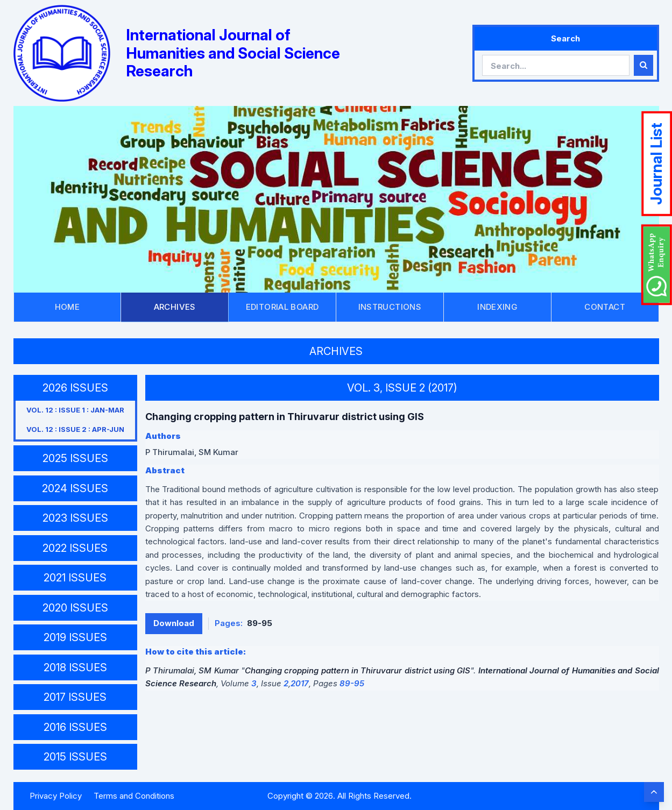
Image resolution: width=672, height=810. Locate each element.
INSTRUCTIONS (390, 307)
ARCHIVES (175, 307)
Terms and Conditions (134, 796)
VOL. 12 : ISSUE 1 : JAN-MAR (75, 410)
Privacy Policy (56, 796)
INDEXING (497, 307)
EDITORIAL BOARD (282, 307)
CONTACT (605, 307)
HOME (68, 307)
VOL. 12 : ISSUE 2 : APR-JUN (75, 429)
